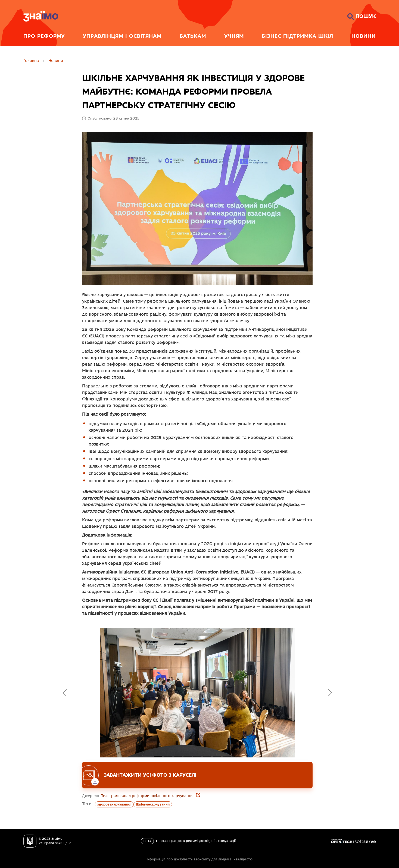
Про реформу (44, 36)
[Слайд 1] (168, 756)
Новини (364, 36)
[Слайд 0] (158, 756)
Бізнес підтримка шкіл (297, 36)
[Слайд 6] (217, 756)
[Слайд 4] (197, 756)
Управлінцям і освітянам (122, 36)
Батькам (193, 36)
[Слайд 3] (188, 756)
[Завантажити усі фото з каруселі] (197, 775)
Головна (31, 61)
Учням (234, 36)
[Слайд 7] (227, 756)
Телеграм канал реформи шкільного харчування (148, 796)
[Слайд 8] (236, 756)
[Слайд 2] (178, 756)
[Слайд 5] (207, 756)
